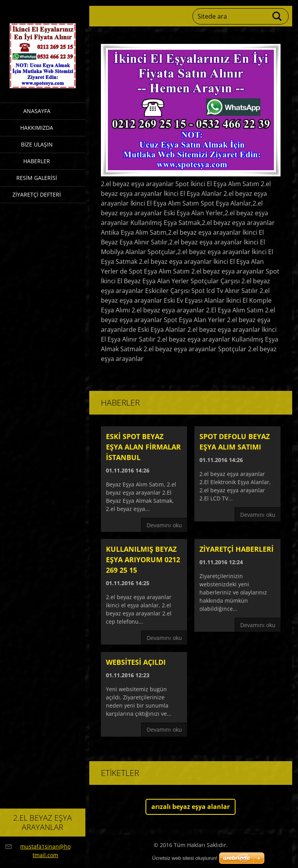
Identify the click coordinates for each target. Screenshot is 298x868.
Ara (277, 16)
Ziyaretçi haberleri (236, 549)
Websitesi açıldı (136, 662)
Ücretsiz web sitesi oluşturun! (185, 858)
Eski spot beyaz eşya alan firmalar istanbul (143, 447)
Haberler (37, 161)
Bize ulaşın (37, 144)
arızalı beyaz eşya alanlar (191, 807)
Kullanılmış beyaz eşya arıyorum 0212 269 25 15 (143, 559)
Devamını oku (164, 525)
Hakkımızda (37, 128)
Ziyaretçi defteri (37, 194)
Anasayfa (37, 111)
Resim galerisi (37, 178)
